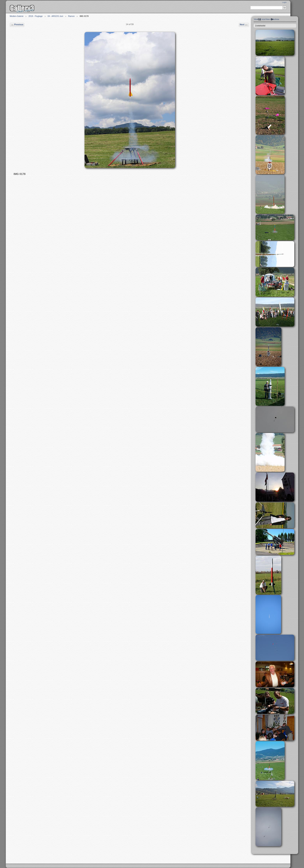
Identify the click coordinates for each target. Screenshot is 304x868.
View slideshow (272, 19)
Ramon (72, 16)
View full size (260, 19)
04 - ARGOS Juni (55, 16)
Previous (17, 25)
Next (244, 25)
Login (284, 2)
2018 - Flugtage (36, 16)
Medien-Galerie (17, 16)
